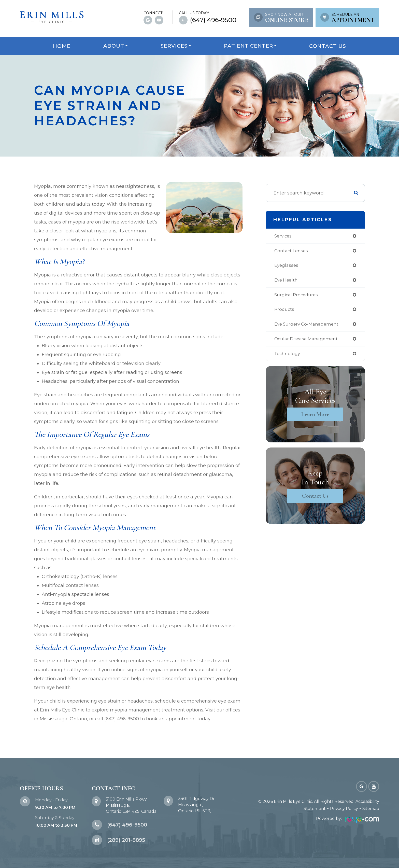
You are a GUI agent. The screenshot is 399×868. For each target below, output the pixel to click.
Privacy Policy (344, 809)
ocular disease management (307, 341)
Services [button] (176, 46)
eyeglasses (286, 266)
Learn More (315, 417)
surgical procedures (297, 296)
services (283, 236)
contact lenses (291, 251)
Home (62, 46)
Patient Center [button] (250, 46)
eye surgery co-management (308, 326)
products (284, 311)
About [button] (115, 46)
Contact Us (328, 46)
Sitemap (371, 809)
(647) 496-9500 (213, 20)
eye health (286, 281)
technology (287, 356)
